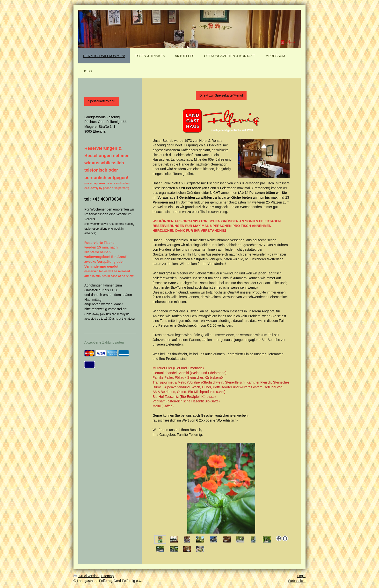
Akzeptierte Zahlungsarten (104, 342)
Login (301, 576)
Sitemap (107, 576)
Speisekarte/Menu (102, 101)
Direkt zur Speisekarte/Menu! (221, 95)
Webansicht (297, 581)
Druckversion (86, 576)
